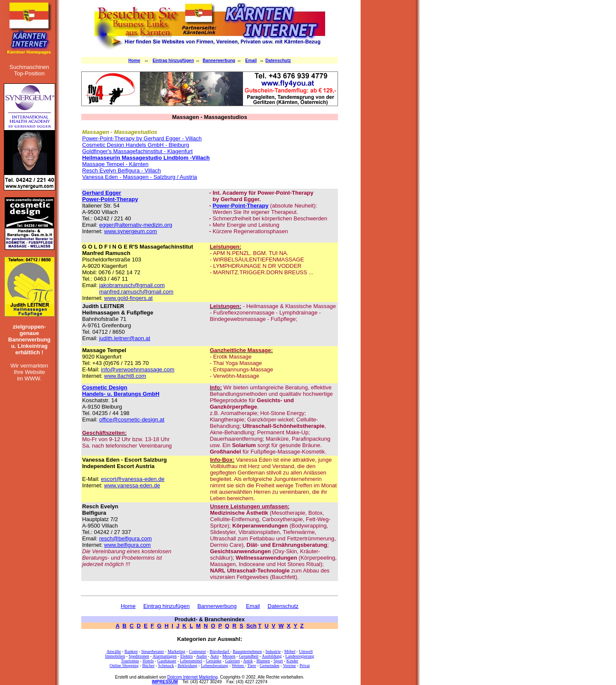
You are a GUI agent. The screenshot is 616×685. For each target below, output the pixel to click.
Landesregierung (300, 656)
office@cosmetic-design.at (132, 420)
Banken (131, 651)
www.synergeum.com (130, 231)
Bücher (148, 666)
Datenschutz (278, 61)
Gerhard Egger (102, 193)
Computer (198, 651)
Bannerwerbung (219, 61)
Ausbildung (272, 656)
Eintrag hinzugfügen (173, 61)
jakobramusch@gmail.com (132, 285)
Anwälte (114, 651)
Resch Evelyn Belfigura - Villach (121, 171)
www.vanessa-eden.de (132, 485)
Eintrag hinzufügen (166, 606)
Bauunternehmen (247, 651)
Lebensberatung (215, 666)
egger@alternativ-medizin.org (136, 225)
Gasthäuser (167, 661)
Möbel (290, 651)
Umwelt (306, 651)
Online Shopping (124, 666)
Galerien (232, 661)
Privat (305, 666)
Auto (214, 656)
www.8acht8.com (125, 376)
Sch (252, 626)
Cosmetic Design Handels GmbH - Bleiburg (136, 145)
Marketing (177, 651)
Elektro (186, 656)
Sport (278, 661)
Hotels (148, 661)
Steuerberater (153, 651)
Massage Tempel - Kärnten (115, 164)
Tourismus (130, 661)
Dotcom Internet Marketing (192, 677)
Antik (248, 661)
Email (251, 61)
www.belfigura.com (127, 545)
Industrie (273, 651)
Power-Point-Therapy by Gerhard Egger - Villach (142, 138)
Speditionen (139, 656)
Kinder (292, 661)
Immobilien (115, 656)
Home (134, 61)
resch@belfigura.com (126, 538)
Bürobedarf (220, 651)
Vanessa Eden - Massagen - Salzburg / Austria (140, 177)
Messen (229, 656)
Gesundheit (249, 656)
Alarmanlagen (164, 656)
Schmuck (166, 666)
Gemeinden (269, 666)
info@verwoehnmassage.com (138, 369)
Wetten (238, 666)
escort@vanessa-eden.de (133, 479)
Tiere (252, 666)
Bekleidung (187, 666)
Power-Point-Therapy (110, 199)
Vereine (289, 666)
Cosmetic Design (105, 387)
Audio (202, 656)
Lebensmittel (191, 661)
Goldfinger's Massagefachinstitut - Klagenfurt (137, 151)
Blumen (263, 661)
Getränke (214, 661)
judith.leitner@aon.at (125, 338)
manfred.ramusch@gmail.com (136, 292)
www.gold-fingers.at (128, 298)
